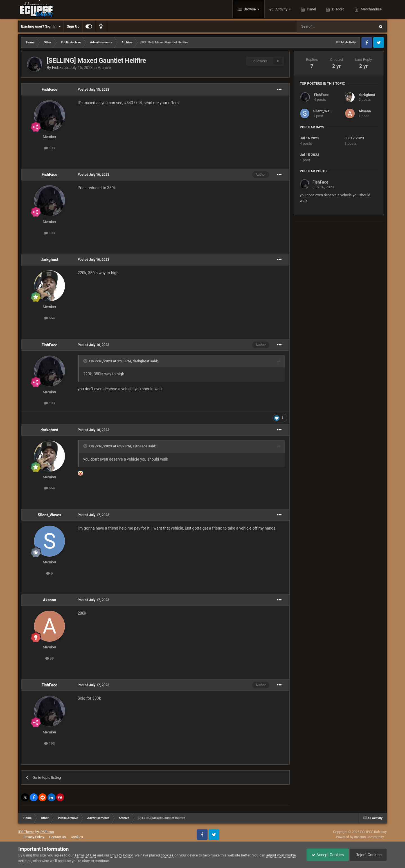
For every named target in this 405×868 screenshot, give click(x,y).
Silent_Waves (49, 515)
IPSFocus (47, 832)
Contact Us (58, 837)
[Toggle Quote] (86, 361)
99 (50, 658)
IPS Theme (26, 832)
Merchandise (371, 9)
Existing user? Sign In (41, 26)
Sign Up (73, 26)
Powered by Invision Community (360, 837)
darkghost (49, 260)
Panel (311, 9)
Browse (250, 9)
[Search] (323, 26)
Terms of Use (85, 855)
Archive (104, 68)
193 (49, 148)
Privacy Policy (34, 837)
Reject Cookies (367, 855)
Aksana (50, 600)
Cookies (77, 837)
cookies (167, 855)
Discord (338, 9)
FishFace (60, 68)
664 (49, 318)
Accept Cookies (325, 855)
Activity (281, 9)
